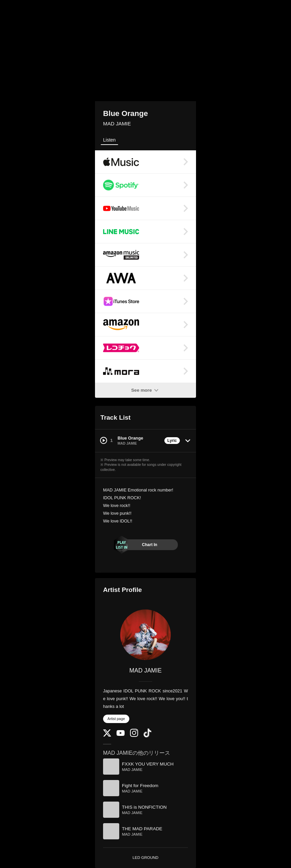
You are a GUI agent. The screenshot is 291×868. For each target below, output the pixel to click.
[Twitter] (107, 735)
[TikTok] (148, 736)
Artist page (116, 719)
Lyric (172, 441)
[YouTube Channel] (121, 734)
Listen (109, 140)
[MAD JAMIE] (145, 635)
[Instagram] (134, 735)
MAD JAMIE (117, 124)
